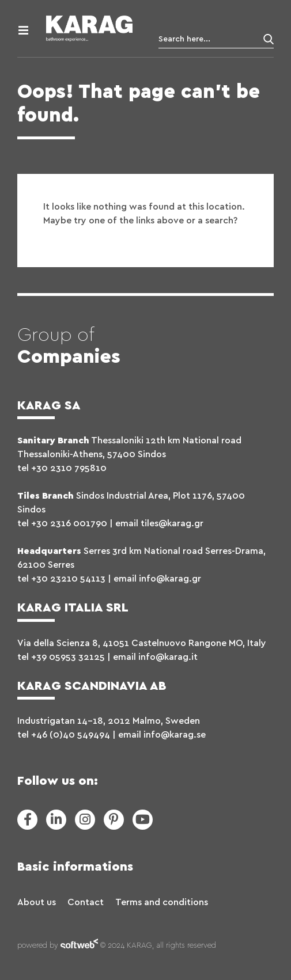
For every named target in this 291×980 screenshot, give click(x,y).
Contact (86, 902)
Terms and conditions (162, 902)
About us (37, 902)
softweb (79, 946)
